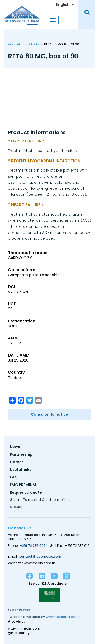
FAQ (14, 478)
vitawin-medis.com (24, 628)
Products (32, 44)
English (63, 4)
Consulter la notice (49, 414)
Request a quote (26, 493)
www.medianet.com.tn (64, 617)
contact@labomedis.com (40, 556)
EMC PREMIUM (23, 485)
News (15, 447)
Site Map (17, 507)
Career (16, 462)
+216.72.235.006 (33, 546)
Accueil (14, 44)
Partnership (21, 455)
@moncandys (20, 633)
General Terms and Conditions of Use (40, 500)
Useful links (21, 470)
